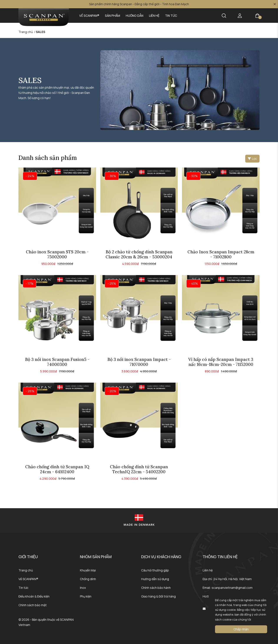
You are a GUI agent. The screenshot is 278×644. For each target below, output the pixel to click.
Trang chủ (26, 570)
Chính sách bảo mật (33, 605)
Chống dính (88, 579)
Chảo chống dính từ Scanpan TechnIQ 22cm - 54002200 (139, 469)
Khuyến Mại (88, 570)
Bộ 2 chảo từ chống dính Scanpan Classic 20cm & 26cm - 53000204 (139, 254)
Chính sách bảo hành (156, 588)
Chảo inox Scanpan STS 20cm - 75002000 (57, 254)
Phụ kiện (86, 596)
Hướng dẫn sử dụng (155, 579)
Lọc (252, 159)
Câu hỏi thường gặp (155, 570)
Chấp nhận (241, 629)
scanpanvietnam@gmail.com (232, 588)
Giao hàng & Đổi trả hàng (158, 596)
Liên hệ (154, 16)
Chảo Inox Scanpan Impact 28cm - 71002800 (221, 254)
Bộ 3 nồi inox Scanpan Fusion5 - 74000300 (57, 362)
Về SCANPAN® (89, 16)
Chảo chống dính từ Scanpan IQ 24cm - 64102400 (57, 469)
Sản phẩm (113, 16)
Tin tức (171, 16)
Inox (83, 588)
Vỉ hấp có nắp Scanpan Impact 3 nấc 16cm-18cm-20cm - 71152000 (221, 362)
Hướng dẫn (135, 16)
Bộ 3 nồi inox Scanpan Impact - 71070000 (139, 362)
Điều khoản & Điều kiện (34, 596)
